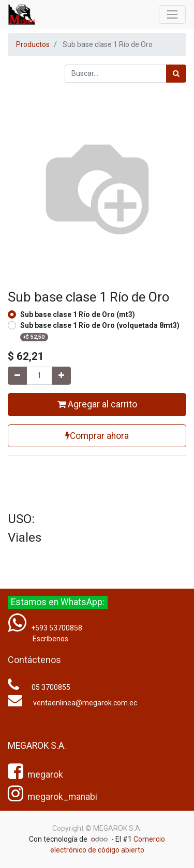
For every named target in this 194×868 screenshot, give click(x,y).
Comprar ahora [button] (97, 436)
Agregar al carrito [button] (97, 404)
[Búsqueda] (176, 74)
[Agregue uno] (61, 376)
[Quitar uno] (17, 376)
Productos (33, 44)
